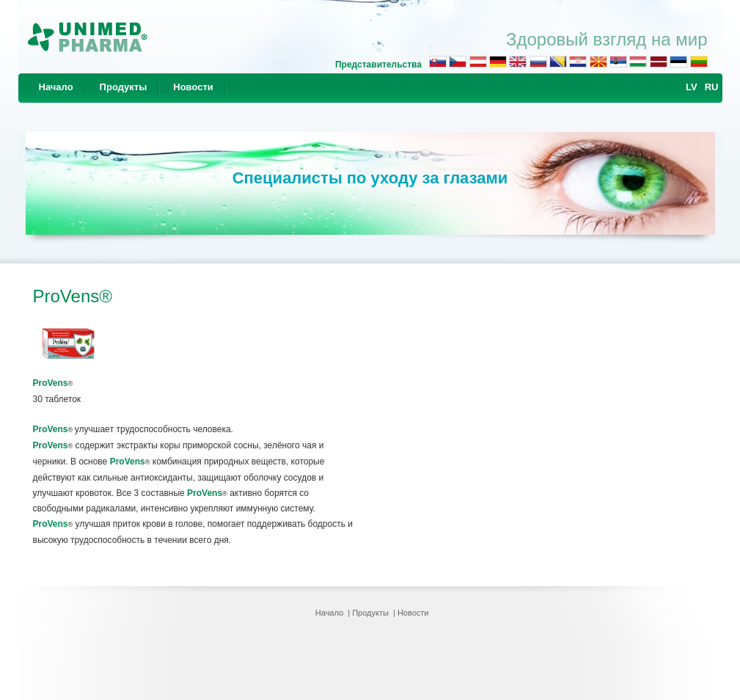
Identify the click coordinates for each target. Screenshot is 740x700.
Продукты (124, 87)
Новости (193, 87)
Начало (56, 87)
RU (712, 87)
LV (692, 87)
